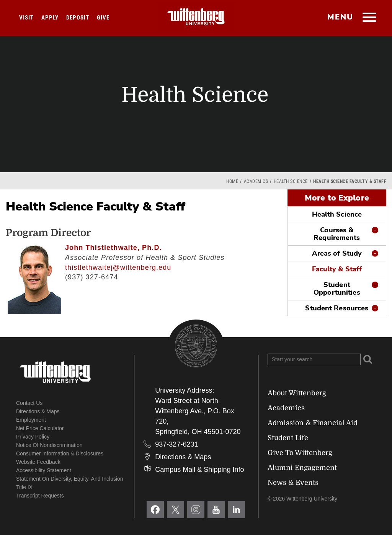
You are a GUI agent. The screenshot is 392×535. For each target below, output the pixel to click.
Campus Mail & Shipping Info (199, 470)
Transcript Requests (40, 496)
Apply (50, 18)
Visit (26, 18)
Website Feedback (38, 462)
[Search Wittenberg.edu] (314, 359)
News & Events (293, 483)
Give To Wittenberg (300, 453)
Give (103, 18)
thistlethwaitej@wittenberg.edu (118, 267)
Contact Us (29, 403)
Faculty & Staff (337, 269)
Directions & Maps (38, 411)
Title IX (24, 487)
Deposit (78, 18)
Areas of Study (337, 253)
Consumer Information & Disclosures (60, 453)
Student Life (288, 438)
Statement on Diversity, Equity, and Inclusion (70, 479)
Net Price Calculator (40, 428)
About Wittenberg (297, 393)
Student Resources (337, 308)
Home (232, 181)
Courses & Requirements (337, 234)
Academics (256, 181)
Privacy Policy (33, 437)
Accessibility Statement (44, 470)
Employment (31, 420)
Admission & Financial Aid (313, 423)
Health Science (291, 181)
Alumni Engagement (302, 468)
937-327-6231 (176, 444)
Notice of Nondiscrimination (49, 445)
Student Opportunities (337, 289)
